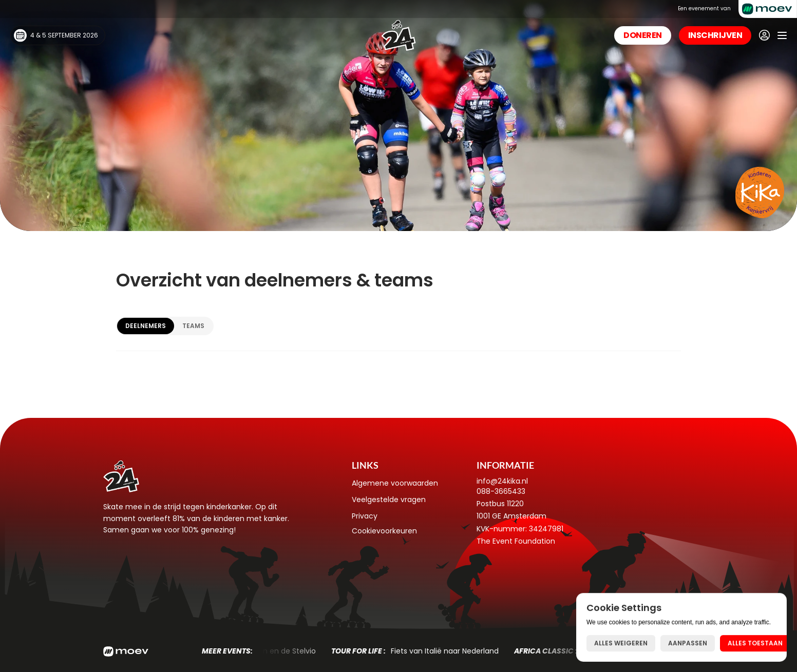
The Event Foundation (516, 541)
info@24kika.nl (502, 481)
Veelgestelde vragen (389, 500)
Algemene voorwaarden (395, 483)
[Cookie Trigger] (384, 531)
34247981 (546, 529)
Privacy (365, 516)
